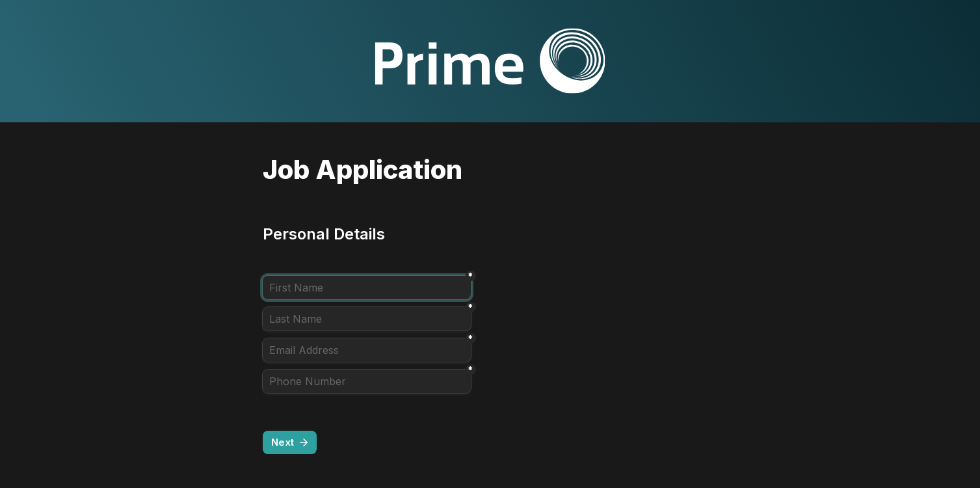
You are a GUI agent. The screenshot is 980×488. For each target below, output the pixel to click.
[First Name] (367, 288)
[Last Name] (367, 319)
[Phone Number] (367, 381)
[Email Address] (367, 350)
